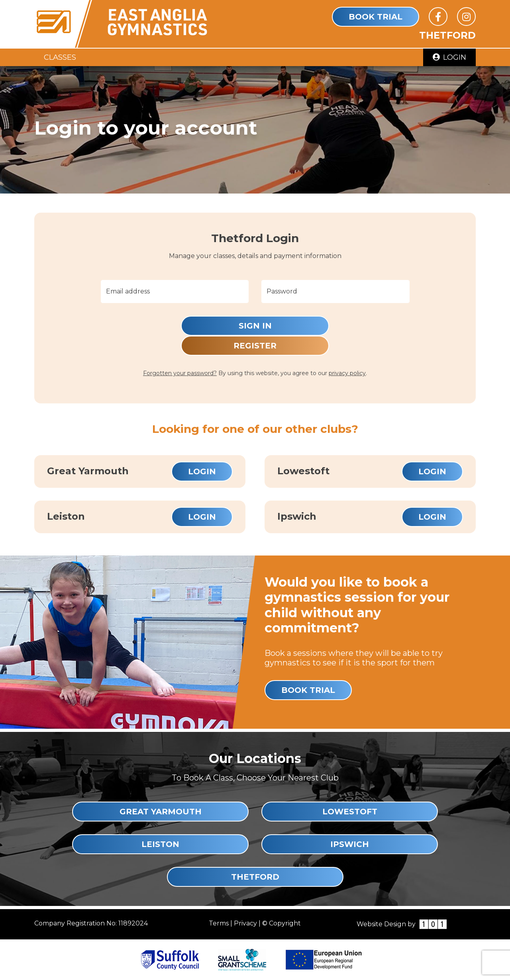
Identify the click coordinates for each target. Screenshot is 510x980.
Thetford (255, 877)
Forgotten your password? (180, 373)
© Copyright (281, 923)
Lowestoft (350, 812)
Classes (60, 57)
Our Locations (255, 758)
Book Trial (376, 17)
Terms (219, 923)
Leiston (160, 844)
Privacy (245, 923)
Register (255, 346)
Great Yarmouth (161, 812)
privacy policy (347, 373)
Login (449, 57)
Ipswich (350, 844)
